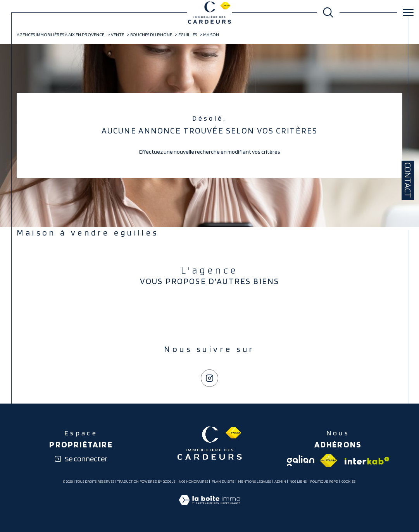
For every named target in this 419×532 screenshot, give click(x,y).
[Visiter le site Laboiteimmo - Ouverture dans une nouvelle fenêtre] (209, 508)
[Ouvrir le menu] (408, 12)
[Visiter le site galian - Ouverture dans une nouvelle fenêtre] (301, 461)
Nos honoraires (193, 481)
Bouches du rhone (151, 34)
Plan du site (223, 481)
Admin (280, 481)
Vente (117, 34)
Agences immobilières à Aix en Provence (60, 34)
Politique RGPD (324, 481)
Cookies (348, 481)
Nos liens (298, 481)
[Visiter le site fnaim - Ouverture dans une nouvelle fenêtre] (329, 461)
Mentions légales (254, 481)
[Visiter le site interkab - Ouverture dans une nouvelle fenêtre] (366, 461)
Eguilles (188, 34)
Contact (408, 180)
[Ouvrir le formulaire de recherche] (328, 13)
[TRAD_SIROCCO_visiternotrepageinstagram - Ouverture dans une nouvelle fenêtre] (209, 378)
